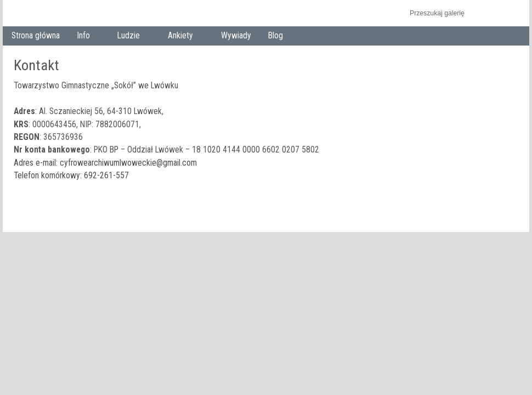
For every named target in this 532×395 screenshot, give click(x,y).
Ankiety (183, 36)
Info (85, 36)
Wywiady (236, 36)
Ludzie (131, 36)
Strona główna (36, 36)
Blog (276, 36)
